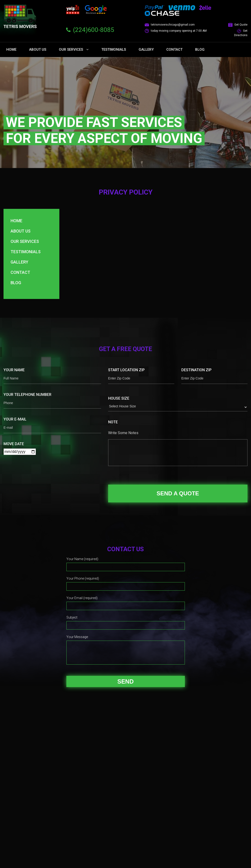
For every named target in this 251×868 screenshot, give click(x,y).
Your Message (77, 637)
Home (11, 50)
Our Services (74, 50)
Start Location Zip (126, 370)
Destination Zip (196, 370)
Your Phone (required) (83, 578)
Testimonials (114, 50)
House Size (119, 398)
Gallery (146, 50)
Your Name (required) (82, 559)
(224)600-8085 (94, 30)
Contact (174, 50)
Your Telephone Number (27, 395)
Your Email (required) (82, 598)
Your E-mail (15, 419)
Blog (200, 50)
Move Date (14, 444)
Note (113, 422)
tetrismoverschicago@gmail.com (170, 25)
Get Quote (238, 25)
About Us (38, 50)
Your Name (14, 370)
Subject (72, 617)
